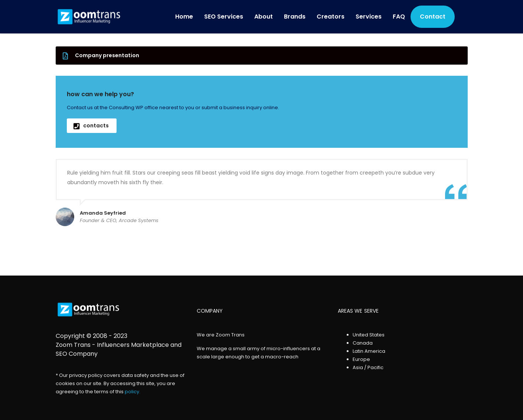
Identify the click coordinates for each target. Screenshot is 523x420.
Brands (295, 17)
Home (184, 17)
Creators (331, 17)
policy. (133, 392)
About (264, 17)
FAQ (399, 17)
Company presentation (101, 55)
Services (369, 17)
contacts (91, 126)
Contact (433, 17)
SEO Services (224, 17)
